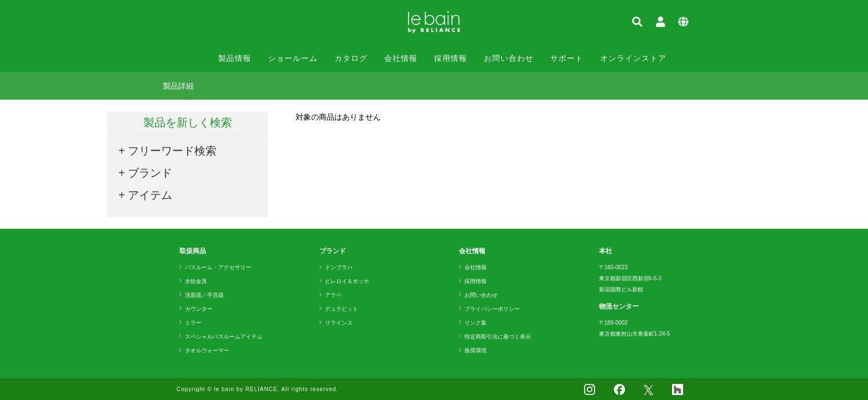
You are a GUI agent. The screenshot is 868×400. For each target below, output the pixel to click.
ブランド (150, 173)
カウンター (199, 309)
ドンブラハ (339, 267)
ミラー (193, 323)
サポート (567, 58)
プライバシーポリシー (492, 309)
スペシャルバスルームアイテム (224, 337)
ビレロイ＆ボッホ (347, 281)
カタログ (351, 58)
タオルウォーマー (207, 350)
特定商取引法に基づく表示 (498, 337)
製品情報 (235, 58)
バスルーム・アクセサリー (218, 267)
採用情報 (451, 58)
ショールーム (293, 58)
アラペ (333, 295)
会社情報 (401, 58)
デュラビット (342, 309)
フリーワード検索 (172, 151)
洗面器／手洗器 (204, 295)
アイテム (150, 195)
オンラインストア (633, 58)
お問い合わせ (509, 58)
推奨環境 (476, 350)
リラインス (339, 323)
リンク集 (476, 323)
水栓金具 (196, 281)
